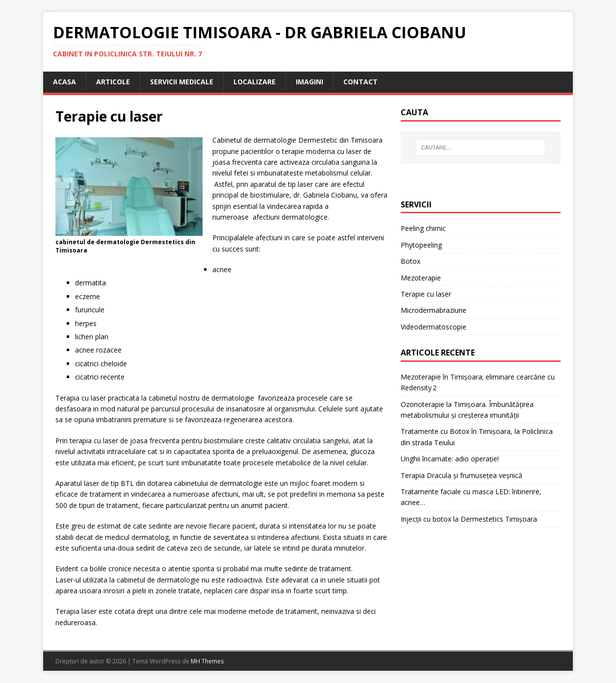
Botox (411, 261)
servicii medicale (182, 82)
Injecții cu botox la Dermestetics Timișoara (469, 519)
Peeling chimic (423, 228)
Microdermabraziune (434, 310)
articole (113, 82)
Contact (360, 82)
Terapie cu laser (426, 294)
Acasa (64, 82)
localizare (255, 82)
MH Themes (207, 661)
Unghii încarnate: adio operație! (450, 459)
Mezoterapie (421, 278)
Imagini (309, 82)
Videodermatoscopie (434, 327)
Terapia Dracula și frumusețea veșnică (462, 475)
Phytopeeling (421, 245)
